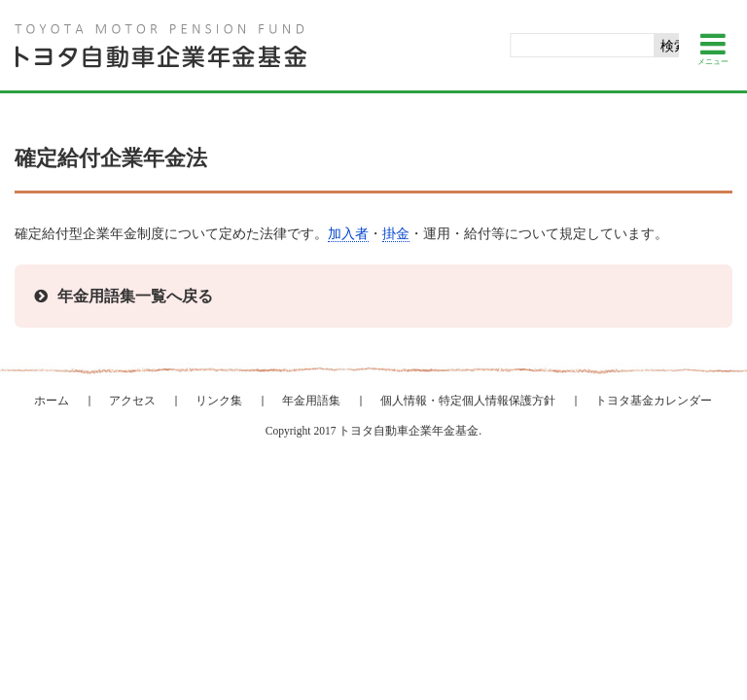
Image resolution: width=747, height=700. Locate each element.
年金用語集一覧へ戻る (135, 296)
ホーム (52, 401)
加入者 (348, 233)
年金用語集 (311, 401)
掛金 (396, 233)
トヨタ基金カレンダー (654, 401)
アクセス (132, 401)
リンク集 (219, 401)
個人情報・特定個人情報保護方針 (468, 401)
